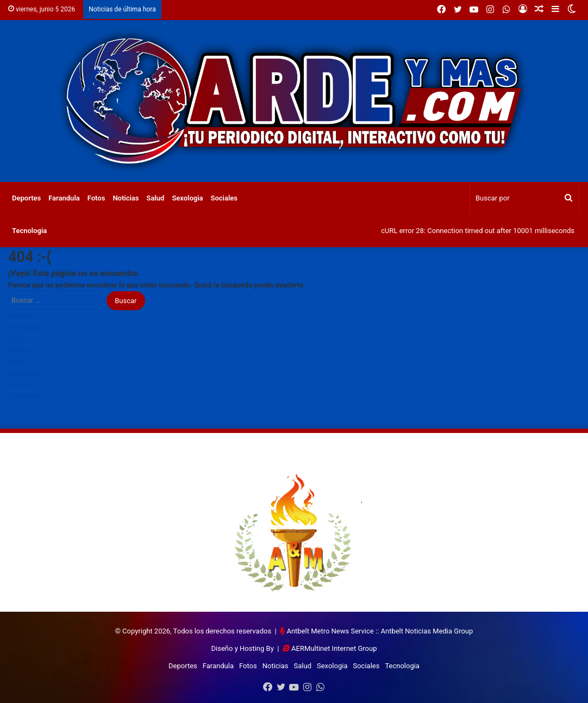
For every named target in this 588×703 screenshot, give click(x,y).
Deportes (26, 198)
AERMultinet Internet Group (334, 648)
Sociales (224, 198)
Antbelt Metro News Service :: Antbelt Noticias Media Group (380, 631)
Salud (156, 198)
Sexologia (187, 198)
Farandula (64, 198)
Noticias (126, 198)
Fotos (96, 198)
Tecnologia (29, 231)
